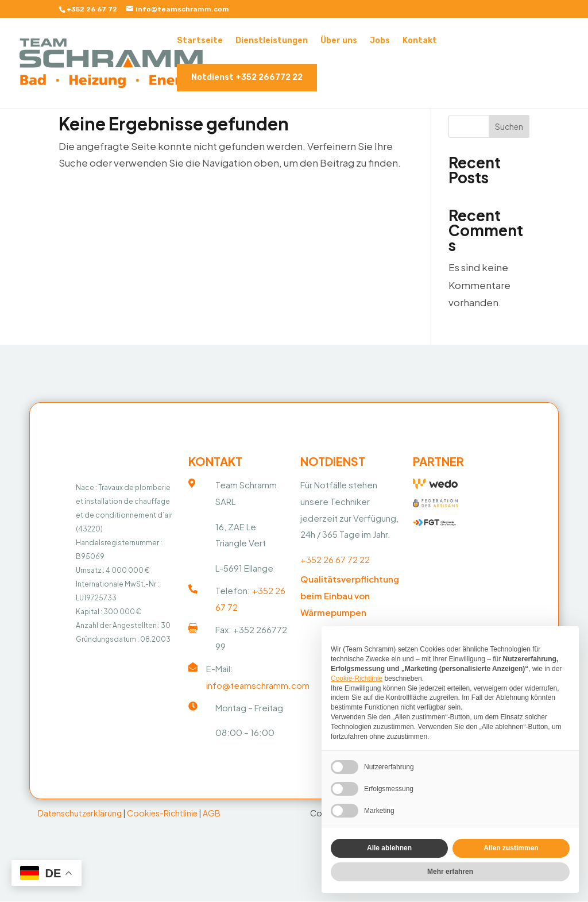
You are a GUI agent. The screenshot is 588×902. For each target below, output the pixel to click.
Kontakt (420, 41)
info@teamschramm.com (258, 687)
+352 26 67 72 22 (335, 562)
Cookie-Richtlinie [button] (357, 679)
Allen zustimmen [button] (511, 848)
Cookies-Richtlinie (162, 815)
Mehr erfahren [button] (450, 872)
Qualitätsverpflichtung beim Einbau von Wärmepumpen (350, 598)
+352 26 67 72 (92, 9)
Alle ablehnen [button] (389, 848)
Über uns (339, 41)
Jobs (380, 41)
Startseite (200, 41)
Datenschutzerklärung (80, 815)
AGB (212, 815)
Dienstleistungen (272, 41)
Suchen (509, 126)
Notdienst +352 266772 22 (247, 77)
